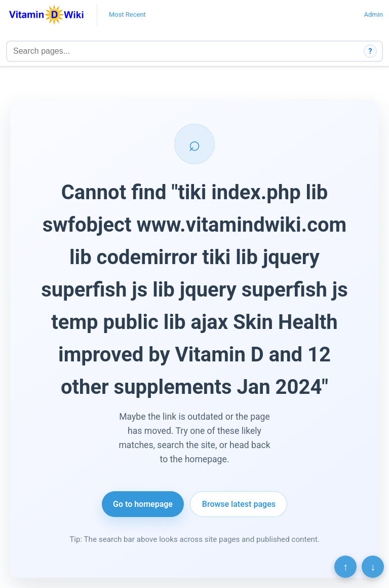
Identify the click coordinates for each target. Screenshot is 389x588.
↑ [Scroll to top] (345, 567)
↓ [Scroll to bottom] (373, 567)
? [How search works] (371, 51)
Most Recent (127, 14)
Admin (373, 14)
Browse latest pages (239, 504)
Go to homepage (143, 504)
